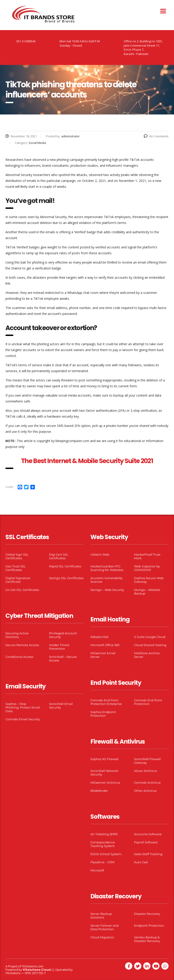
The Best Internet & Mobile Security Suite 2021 (87, 461)
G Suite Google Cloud (150, 637)
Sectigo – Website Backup (147, 592)
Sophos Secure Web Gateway (149, 580)
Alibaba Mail (99, 637)
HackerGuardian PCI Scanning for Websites (107, 568)
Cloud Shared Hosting (150, 645)
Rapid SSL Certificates (65, 566)
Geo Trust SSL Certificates (16, 568)
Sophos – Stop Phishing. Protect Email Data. (23, 707)
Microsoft (97, 870)
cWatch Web (100, 554)
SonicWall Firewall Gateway (147, 761)
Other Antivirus (145, 791)
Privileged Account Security (63, 635)
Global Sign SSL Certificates (17, 556)
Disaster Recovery (147, 914)
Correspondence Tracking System (103, 844)
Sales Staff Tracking (148, 854)
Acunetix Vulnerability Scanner (106, 580)
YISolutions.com (33, 966)
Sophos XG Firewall (104, 759)
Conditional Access (19, 657)
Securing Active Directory (17, 635)
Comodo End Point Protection (148, 702)
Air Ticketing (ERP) (104, 834)
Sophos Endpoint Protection (103, 714)
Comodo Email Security (23, 719)
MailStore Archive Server (147, 655)
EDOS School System (106, 854)
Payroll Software (146, 842)
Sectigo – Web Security (107, 590)
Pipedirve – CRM (102, 862)
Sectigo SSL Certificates (66, 578)
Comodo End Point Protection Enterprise (106, 702)
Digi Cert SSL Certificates (59, 556)
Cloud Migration (102, 937)
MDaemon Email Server (103, 655)
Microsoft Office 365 (105, 645)
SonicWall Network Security (104, 773)
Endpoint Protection (149, 925)
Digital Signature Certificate (18, 580)
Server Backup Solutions (101, 916)
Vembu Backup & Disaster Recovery (147, 939)
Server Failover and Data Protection (104, 927)
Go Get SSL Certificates (22, 590)
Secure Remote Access (22, 645)
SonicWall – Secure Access (63, 659)
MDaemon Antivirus (105, 783)
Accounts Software (148, 834)
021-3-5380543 (26, 41)
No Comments (156, 136)
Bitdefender (99, 791)
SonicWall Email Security (61, 706)
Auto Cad (141, 862)
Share (9, 487)
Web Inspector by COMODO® (147, 568)
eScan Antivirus (146, 771)
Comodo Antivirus (147, 783)
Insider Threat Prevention (59, 647)
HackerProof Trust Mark (147, 556)
